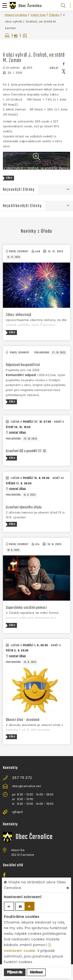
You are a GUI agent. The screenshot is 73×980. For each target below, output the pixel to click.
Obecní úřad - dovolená (23, 736)
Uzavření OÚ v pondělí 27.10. (26, 467)
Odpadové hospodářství (23, 381)
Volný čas (38, 15)
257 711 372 (22, 794)
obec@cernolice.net (26, 802)
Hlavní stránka (16, 15)
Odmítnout (36, 973)
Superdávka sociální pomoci (26, 623)
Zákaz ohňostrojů (19, 331)
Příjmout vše (15, 973)
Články (54, 15)
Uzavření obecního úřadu (24, 523)
